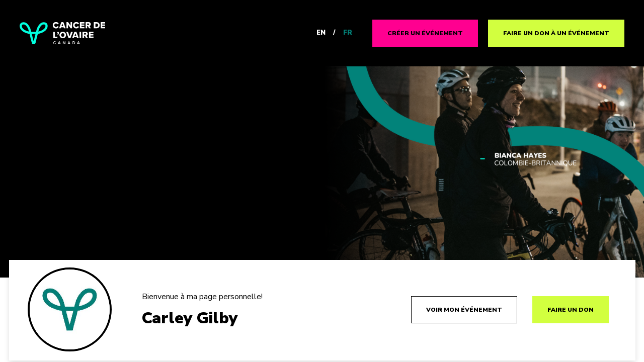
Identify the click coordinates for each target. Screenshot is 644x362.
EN (321, 33)
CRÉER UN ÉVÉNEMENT (425, 33)
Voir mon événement (464, 310)
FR (348, 33)
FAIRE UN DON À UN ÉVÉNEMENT (556, 33)
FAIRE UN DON (571, 310)
